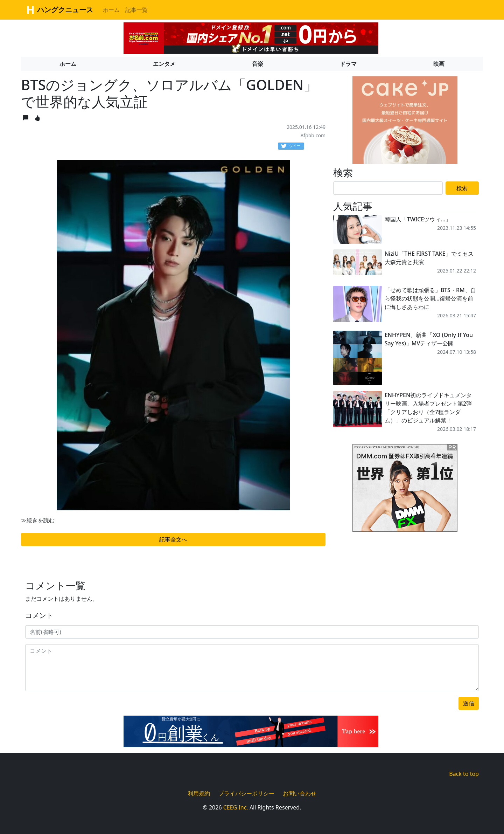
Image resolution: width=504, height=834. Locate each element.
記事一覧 (136, 10)
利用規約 (199, 793)
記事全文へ (173, 539)
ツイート (293, 146)
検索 (462, 188)
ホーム (111, 10)
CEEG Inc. (236, 807)
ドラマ (348, 64)
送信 (469, 703)
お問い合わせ (300, 793)
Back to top (464, 774)
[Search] (388, 188)
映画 (439, 64)
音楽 (258, 64)
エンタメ (164, 64)
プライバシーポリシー (246, 793)
